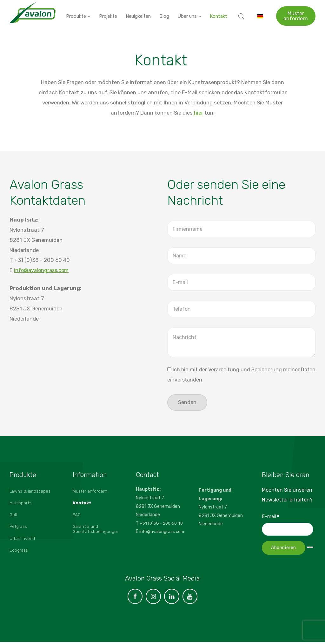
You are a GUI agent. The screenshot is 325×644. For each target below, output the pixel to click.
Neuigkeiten (140, 13)
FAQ (77, 517)
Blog (166, 13)
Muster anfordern (296, 13)
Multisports (21, 505)
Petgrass (19, 529)
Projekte (109, 13)
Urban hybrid (23, 542)
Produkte (80, 13)
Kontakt (219, 13)
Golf (14, 517)
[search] (241, 13)
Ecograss (19, 554)
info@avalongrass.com (43, 270)
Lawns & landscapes (31, 492)
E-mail (271, 517)
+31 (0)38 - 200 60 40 (163, 524)
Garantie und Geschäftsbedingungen (97, 532)
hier (199, 113)
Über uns (191, 13)
